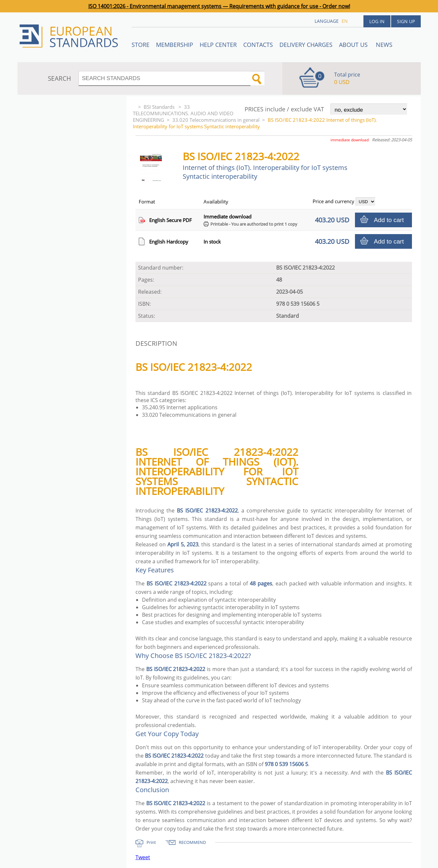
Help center (218, 45)
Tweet (143, 857)
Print (151, 842)
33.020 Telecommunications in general (216, 120)
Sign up (406, 21)
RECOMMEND (192, 842)
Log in (377, 21)
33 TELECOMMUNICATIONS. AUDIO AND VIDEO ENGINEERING (183, 113)
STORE (141, 45)
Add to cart (389, 220)
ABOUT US (354, 45)
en (345, 21)
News (384, 45)
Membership (175, 45)
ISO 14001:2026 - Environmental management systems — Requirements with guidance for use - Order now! (219, 6)
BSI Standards (160, 107)
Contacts (258, 45)
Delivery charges (306, 45)
